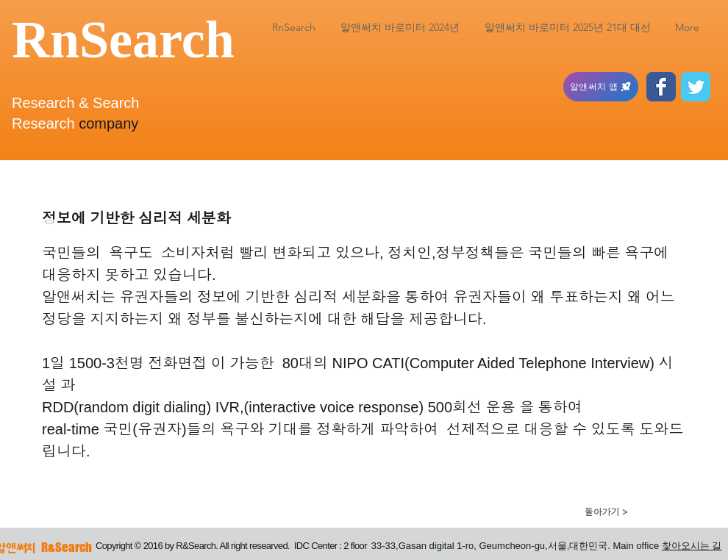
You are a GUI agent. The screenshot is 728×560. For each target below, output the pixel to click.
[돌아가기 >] (606, 512)
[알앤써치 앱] (601, 87)
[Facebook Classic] (661, 87)
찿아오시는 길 (692, 546)
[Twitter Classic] (696, 87)
